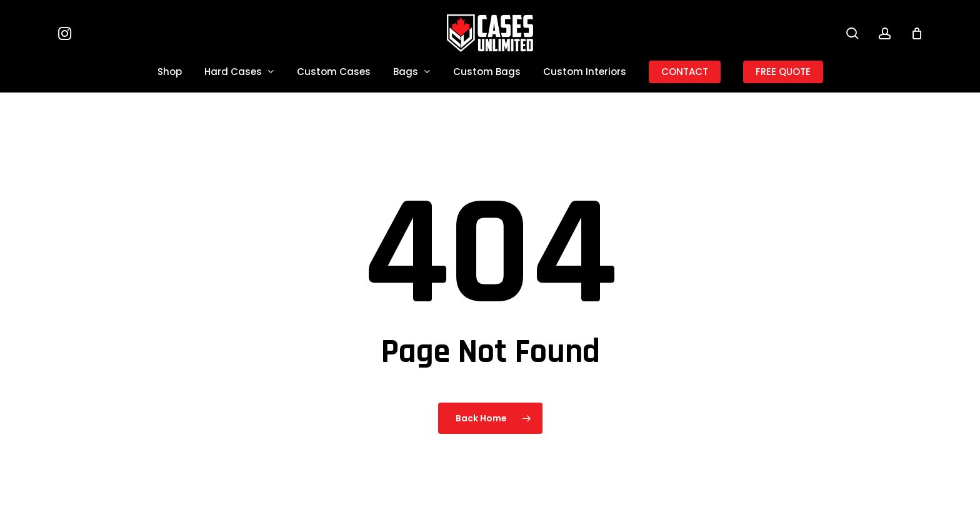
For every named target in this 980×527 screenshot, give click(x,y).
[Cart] (917, 33)
